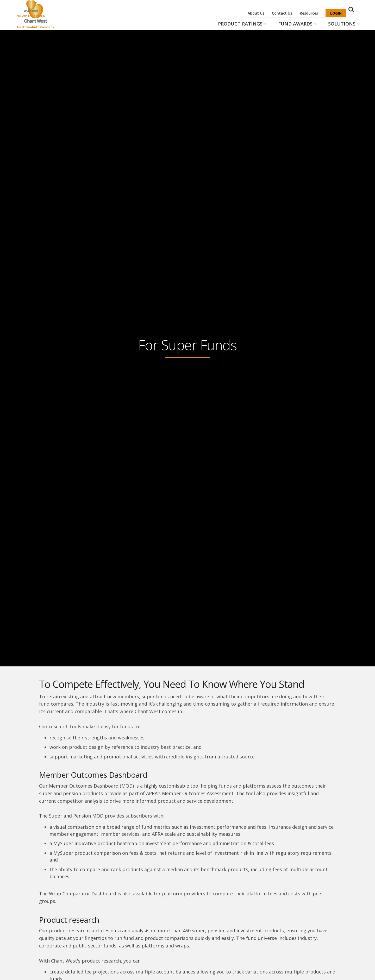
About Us (256, 13)
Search (354, 14)
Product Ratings (240, 24)
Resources (309, 13)
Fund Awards (295, 24)
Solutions (342, 24)
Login (336, 13)
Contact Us (282, 13)
